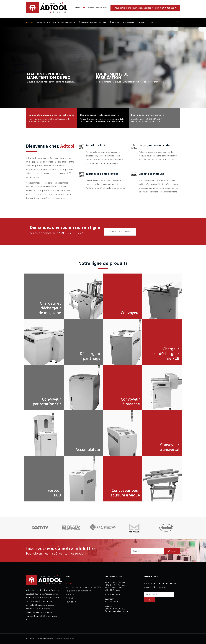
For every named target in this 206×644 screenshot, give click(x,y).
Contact (142, 23)
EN (152, 23)
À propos (115, 23)
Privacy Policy (59, 639)
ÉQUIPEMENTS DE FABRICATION (92, 23)
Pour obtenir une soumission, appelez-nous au (145, 8)
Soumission (129, 23)
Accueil (30, 23)
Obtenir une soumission (120, 232)
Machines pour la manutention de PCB (56, 23)
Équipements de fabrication (78, 591)
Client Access (70, 639)
